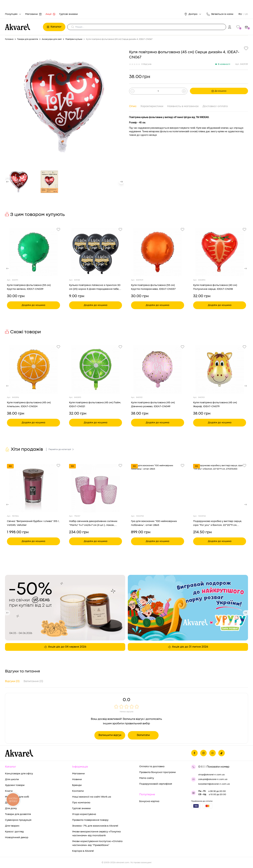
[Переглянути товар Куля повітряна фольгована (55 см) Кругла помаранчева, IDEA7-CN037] (158, 252)
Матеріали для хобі (17, 797)
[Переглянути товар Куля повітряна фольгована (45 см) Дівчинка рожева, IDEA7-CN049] (158, 369)
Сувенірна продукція (18, 820)
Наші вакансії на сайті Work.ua (92, 797)
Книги (9, 791)
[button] (8, 182)
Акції (50, 14)
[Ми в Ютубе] (213, 753)
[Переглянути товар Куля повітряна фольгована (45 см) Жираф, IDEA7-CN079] (220, 369)
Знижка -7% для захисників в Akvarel (95, 826)
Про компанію (81, 803)
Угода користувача (84, 814)
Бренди (77, 785)
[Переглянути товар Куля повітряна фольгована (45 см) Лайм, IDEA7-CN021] (96, 369)
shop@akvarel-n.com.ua (211, 775)
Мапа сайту (147, 778)
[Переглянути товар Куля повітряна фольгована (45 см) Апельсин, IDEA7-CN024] (33, 369)
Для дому (11, 808)
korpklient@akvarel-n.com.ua (214, 784)
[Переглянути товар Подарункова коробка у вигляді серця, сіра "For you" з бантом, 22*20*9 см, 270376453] (220, 488)
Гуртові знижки (68, 14)
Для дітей (11, 803)
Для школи (12, 779)
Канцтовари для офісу (19, 774)
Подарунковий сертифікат (156, 784)
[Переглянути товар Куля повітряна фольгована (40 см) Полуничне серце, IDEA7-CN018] (220, 252)
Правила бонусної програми (157, 772)
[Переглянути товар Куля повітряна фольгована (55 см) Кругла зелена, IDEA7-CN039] (33, 252)
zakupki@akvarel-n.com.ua (213, 779)
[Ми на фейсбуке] (194, 753)
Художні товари (15, 785)
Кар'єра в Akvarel (83, 851)
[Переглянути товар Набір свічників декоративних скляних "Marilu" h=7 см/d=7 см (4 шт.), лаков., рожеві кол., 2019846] (96, 488)
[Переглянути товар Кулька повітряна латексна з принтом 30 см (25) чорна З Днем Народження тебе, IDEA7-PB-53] (96, 252)
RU (240, 14)
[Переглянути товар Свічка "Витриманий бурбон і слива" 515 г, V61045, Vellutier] (33, 488)
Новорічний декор (17, 838)
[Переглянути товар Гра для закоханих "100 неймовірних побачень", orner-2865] (158, 488)
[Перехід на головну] (23, 27)
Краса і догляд (14, 832)
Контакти (78, 791)
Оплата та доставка (152, 767)
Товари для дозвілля (18, 814)
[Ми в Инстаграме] (203, 753)
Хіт (10, 466)
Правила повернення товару (90, 820)
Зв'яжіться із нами (220, 14)
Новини (77, 779)
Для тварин (12, 826)
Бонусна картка (149, 801)
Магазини (33, 14)
